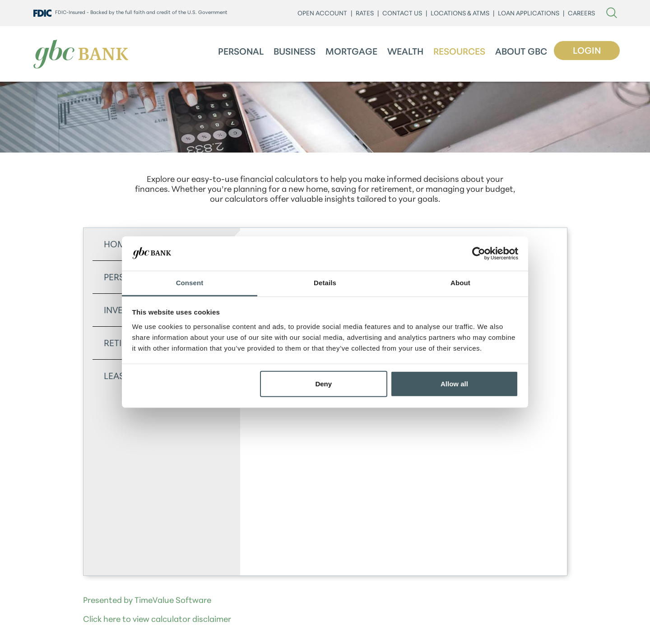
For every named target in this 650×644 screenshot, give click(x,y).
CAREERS (581, 14)
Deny (323, 384)
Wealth (405, 52)
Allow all (454, 384)
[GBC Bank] (81, 54)
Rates (365, 14)
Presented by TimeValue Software (147, 601)
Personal (241, 52)
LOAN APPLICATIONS (529, 14)
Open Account (322, 14)
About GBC (521, 52)
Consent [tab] (190, 283)
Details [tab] (325, 283)
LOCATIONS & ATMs (460, 14)
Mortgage (351, 52)
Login (587, 51)
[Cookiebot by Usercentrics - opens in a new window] (479, 254)
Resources (459, 52)
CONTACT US (402, 14)
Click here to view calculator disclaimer (157, 620)
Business (295, 52)
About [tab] (460, 283)
